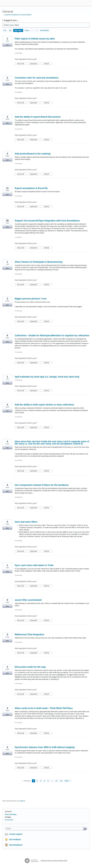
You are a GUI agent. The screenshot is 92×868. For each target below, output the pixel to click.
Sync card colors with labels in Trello (34, 565)
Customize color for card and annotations (37, 78)
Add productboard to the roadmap (33, 154)
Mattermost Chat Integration (29, 634)
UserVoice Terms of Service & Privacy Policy (54, 861)
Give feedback (15, 840)
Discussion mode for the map (30, 667)
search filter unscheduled (28, 600)
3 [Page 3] (41, 781)
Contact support (16, 834)
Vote (7, 45)
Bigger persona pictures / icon (31, 299)
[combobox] (45, 829)
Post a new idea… (11, 814)
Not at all (22, 64)
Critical (48, 64)
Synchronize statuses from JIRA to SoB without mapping (45, 747)
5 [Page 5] (48, 781)
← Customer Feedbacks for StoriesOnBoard (17, 15)
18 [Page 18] (61, 781)
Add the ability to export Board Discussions (38, 117)
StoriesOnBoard (16, 845)
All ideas (8, 817)
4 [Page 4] (44, 781)
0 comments (18, 53)
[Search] (85, 829)
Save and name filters (26, 522)
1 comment (18, 237)
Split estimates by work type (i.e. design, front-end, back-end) (47, 377)
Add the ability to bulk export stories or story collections (44, 405)
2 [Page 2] (37, 781)
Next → (68, 781)
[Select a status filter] (31, 31)
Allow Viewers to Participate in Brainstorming (39, 262)
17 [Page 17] (57, 781)
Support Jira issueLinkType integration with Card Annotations (47, 221)
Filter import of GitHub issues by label (35, 39)
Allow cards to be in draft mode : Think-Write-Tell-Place (44, 708)
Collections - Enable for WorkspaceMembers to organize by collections (52, 335)
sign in (23, 801)
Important (35, 64)
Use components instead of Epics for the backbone (42, 485)
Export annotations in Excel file (31, 188)
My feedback (44, 30)
